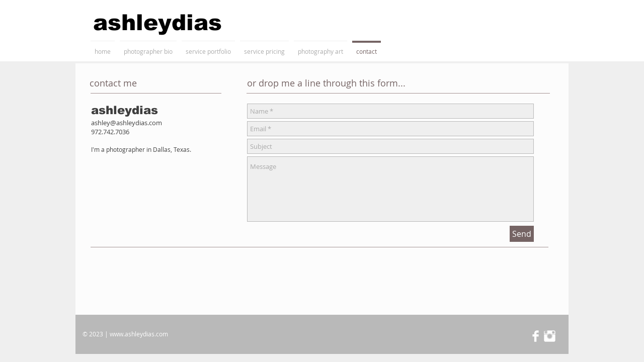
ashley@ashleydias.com (127, 123)
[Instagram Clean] (550, 336)
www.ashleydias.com (139, 334)
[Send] (522, 234)
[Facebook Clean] (536, 336)
